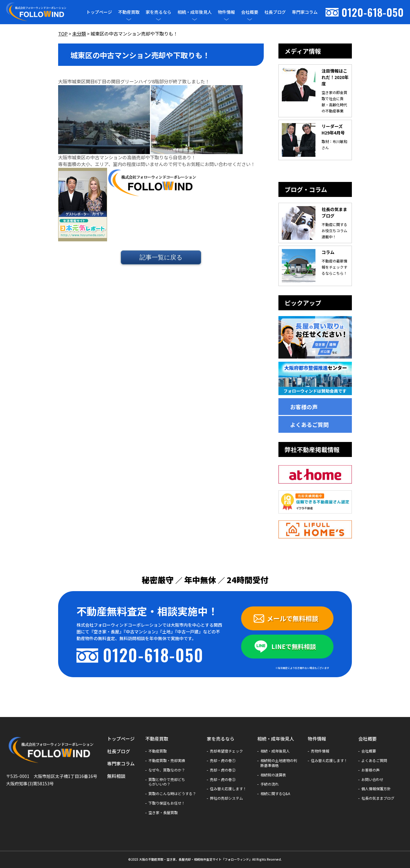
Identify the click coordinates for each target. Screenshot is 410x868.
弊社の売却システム (226, 798)
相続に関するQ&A (275, 794)
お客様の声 (304, 407)
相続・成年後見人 (195, 12)
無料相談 (116, 776)
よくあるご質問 (309, 425)
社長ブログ (275, 12)
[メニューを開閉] (129, 19)
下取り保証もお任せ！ (167, 803)
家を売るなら (158, 12)
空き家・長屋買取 (163, 813)
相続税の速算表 (273, 775)
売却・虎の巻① (223, 760)
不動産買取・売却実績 (167, 760)
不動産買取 (129, 12)
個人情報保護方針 (376, 789)
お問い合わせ (372, 779)
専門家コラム (305, 12)
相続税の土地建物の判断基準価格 (279, 763)
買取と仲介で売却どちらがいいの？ (167, 782)
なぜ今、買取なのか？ (167, 770)
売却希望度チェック (226, 751)
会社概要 (250, 12)
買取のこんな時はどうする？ (172, 794)
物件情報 (226, 12)
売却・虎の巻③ (223, 779)
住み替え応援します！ (228, 789)
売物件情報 (320, 751)
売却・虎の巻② (223, 770)
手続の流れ (270, 784)
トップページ (99, 12)
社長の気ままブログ (378, 798)
